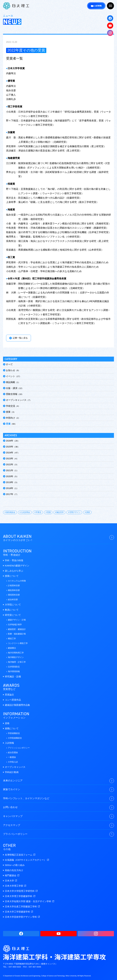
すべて (9, 364)
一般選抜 (12, 757)
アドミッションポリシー (19, 748)
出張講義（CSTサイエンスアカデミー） (27, 860)
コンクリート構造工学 (18, 643)
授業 (8, 412)
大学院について (13, 605)
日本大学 (11, 881)
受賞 (8, 424)
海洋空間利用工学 (16, 653)
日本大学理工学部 (15, 886)
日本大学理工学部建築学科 (20, 896)
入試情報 (98, 6)
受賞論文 (9, 695)
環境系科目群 (14, 595)
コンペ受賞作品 (13, 700)
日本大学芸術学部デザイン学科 (22, 917)
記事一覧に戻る (20, 338)
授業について (12, 576)
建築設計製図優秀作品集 (17, 705)
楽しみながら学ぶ (14, 571)
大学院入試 (13, 762)
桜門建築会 (12, 875)
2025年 (10, 447)
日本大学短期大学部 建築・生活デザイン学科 (29, 901)
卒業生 (39, 512)
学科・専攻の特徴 (14, 560)
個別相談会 (11, 512)
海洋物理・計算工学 (17, 662)
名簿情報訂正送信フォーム (20, 855)
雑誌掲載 (11, 382)
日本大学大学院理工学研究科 (21, 891)
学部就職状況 (14, 733)
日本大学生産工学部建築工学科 (22, 906)
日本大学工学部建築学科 (19, 912)
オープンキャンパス (16, 400)
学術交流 (11, 406)
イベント (11, 376)
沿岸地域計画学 (15, 625)
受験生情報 (12, 394)
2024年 (10, 453)
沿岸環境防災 (14, 667)
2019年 (10, 482)
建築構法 (12, 648)
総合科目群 (13, 600)
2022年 (10, 464)
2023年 (10, 458)
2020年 (10, 476)
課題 (88, 512)
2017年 (10, 494)
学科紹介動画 (12, 772)
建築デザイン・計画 (17, 620)
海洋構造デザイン (16, 657)
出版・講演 (12, 388)
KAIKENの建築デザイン (17, 566)
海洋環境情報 (14, 671)
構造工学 (12, 639)
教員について (12, 610)
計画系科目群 (14, 586)
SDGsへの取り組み (15, 865)
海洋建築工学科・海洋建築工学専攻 (16, 6)
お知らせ (11, 370)
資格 (7, 723)
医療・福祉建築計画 (17, 634)
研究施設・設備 (13, 676)
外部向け (11, 418)
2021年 (10, 470)
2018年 (10, 488)
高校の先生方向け (14, 870)
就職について (12, 728)
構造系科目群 (14, 590)
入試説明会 (25, 512)
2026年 (10, 441)
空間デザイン (75, 512)
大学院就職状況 (15, 738)
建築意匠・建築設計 (17, 629)
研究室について (13, 615)
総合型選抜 (13, 752)
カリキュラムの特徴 (17, 581)
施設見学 (60, 512)
